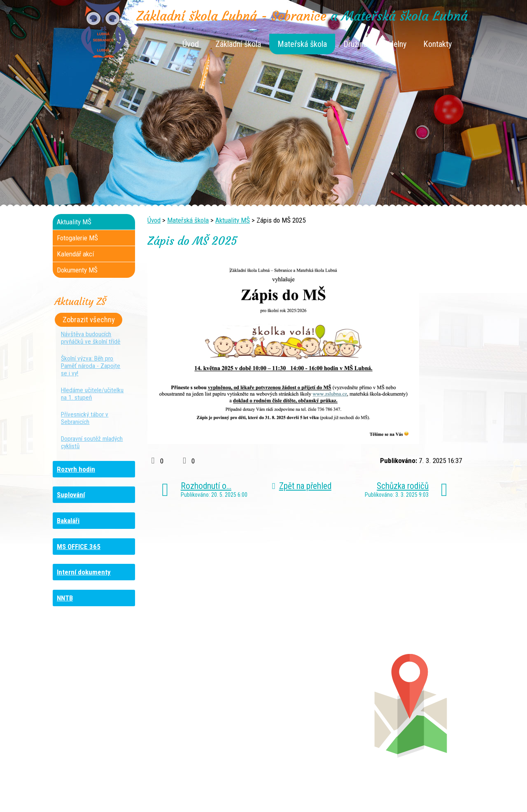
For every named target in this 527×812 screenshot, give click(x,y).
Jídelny (395, 44)
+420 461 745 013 (318, 712)
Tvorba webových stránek (253, 800)
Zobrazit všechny (89, 320)
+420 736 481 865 (97, 703)
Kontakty (438, 44)
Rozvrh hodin (76, 469)
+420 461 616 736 (209, 703)
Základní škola (238, 44)
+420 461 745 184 (108, 695)
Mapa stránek (354, 792)
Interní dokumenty (84, 572)
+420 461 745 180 (318, 695)
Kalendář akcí (75, 254)
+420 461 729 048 (106, 712)
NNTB (65, 598)
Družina (355, 44)
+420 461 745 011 (311, 720)
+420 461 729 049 (101, 728)
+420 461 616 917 (206, 712)
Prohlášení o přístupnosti (410, 792)
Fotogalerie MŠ (77, 238)
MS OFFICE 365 (79, 547)
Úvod (191, 44)
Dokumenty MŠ (77, 270)
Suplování (71, 495)
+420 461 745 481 (108, 720)
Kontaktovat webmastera (299, 792)
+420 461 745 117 (213, 695)
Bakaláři (68, 521)
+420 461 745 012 (316, 703)
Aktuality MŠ (233, 220)
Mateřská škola (302, 44)
